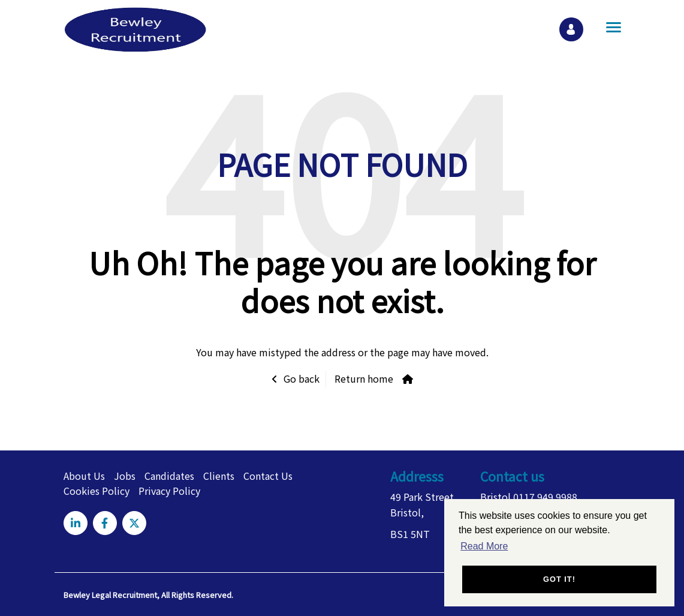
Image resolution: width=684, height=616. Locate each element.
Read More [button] (484, 546)
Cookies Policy (97, 491)
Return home (364, 378)
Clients (219, 476)
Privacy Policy (169, 491)
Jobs (125, 476)
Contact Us (268, 476)
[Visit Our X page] (134, 523)
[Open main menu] (609, 27)
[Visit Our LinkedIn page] (76, 523)
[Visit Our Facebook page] (105, 523)
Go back (302, 378)
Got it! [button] (559, 579)
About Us (84, 476)
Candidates (169, 476)
